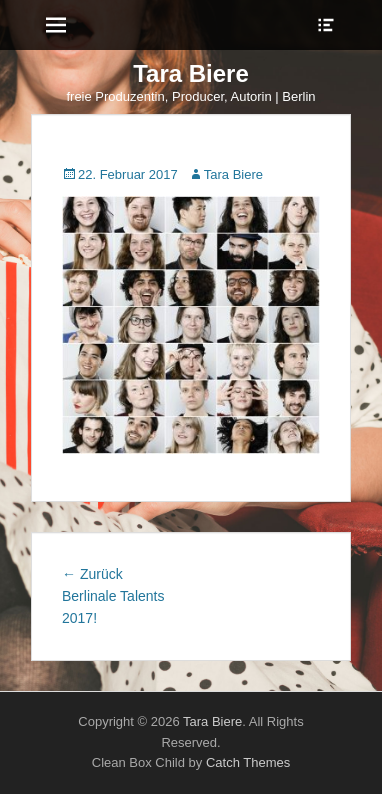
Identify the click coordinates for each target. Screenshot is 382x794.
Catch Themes (248, 762)
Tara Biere (191, 73)
